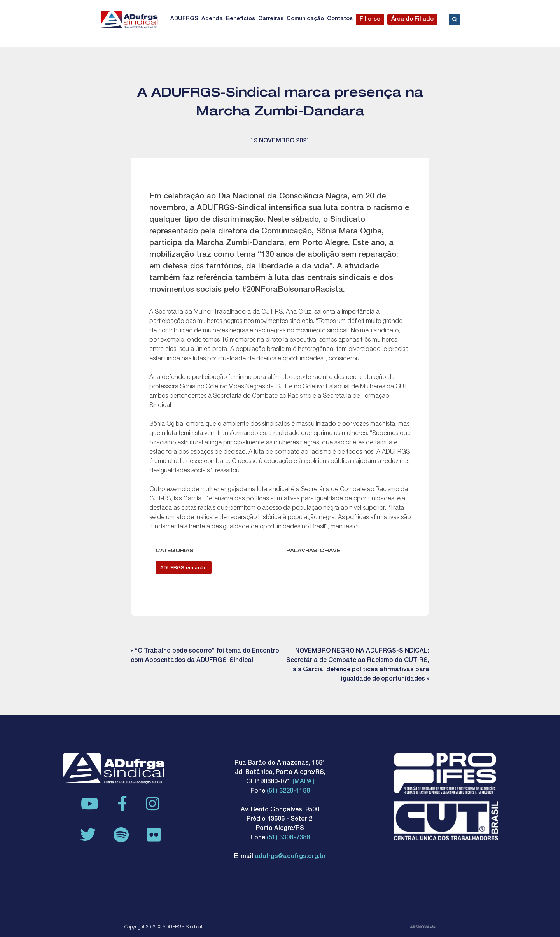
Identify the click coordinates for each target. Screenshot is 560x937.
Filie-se (370, 19)
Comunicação (305, 19)
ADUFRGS (184, 19)
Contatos (340, 19)
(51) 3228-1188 (288, 791)
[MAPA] (303, 782)
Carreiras (271, 19)
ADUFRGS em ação (184, 568)
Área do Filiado (412, 19)
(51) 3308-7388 (288, 838)
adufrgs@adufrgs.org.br (290, 857)
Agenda (212, 19)
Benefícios (241, 19)
